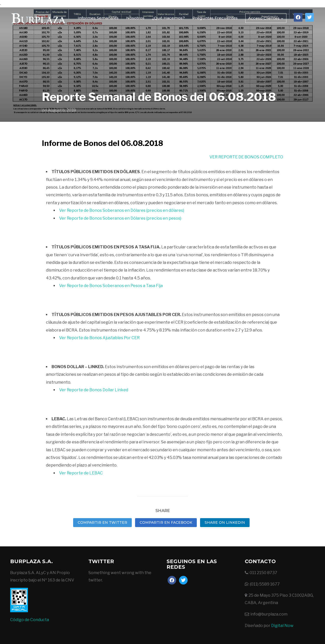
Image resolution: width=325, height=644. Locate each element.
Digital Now (282, 626)
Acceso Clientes (264, 18)
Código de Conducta (30, 620)
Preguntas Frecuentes (215, 18)
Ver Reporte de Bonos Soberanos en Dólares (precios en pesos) (120, 218)
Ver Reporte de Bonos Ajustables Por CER (99, 338)
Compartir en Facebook (166, 522)
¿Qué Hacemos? (168, 18)
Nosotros (135, 18)
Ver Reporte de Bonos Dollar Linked (94, 390)
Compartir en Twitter (102, 522)
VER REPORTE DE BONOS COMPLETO (246, 157)
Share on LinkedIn (225, 522)
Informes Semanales (98, 18)
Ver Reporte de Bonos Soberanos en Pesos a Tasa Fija (111, 286)
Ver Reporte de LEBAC (81, 473)
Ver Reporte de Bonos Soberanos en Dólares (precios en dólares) (122, 210)
